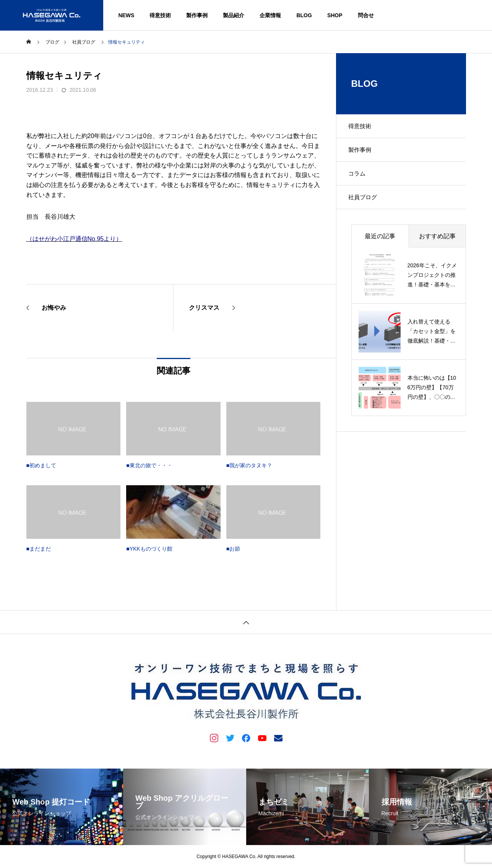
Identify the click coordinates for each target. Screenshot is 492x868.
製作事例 (197, 15)
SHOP (335, 15)
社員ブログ (367, 208)
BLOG (304, 15)
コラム (360, 181)
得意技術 (160, 15)
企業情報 (270, 15)
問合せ (366, 15)
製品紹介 (234, 15)
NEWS (126, 15)
